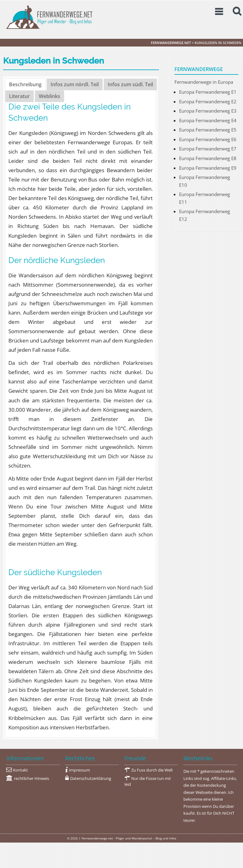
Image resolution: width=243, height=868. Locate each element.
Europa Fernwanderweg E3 (208, 111)
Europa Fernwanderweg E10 (205, 181)
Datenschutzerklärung (91, 779)
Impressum (79, 770)
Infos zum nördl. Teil (75, 84)
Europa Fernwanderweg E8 (208, 158)
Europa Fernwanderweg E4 (208, 120)
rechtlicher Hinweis (31, 779)
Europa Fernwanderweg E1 (208, 92)
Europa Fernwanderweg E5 (208, 130)
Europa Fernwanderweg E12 (205, 215)
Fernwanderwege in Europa (204, 82)
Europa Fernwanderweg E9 (208, 168)
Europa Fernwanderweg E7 (208, 149)
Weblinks (49, 96)
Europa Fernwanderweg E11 (205, 198)
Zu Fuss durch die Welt (152, 770)
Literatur (19, 96)
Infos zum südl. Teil (130, 84)
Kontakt (20, 770)
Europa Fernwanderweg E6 (208, 139)
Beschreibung (25, 84)
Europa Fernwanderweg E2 (208, 101)
